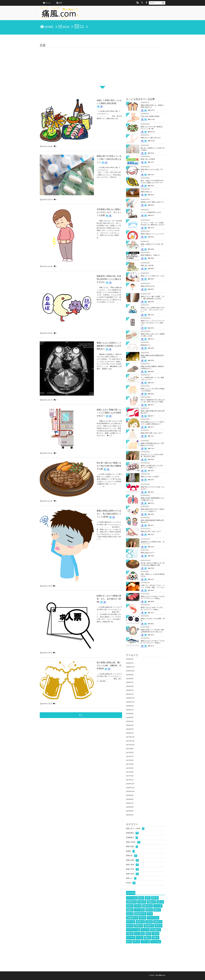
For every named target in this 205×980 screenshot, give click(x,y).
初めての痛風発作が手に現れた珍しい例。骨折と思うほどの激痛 (153, 401)
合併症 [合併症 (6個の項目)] (142, 902)
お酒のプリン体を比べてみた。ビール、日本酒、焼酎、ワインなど (153, 586)
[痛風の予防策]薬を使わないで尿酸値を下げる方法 (152, 444)
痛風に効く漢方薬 (147, 266)
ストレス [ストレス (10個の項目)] (132, 898)
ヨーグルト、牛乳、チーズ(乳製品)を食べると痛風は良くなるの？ (153, 224)
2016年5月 (130, 811)
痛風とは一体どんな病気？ (150, 477)
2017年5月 (130, 764)
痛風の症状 (132, 874)
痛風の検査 (132, 847)
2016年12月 (130, 784)
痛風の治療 (132, 860)
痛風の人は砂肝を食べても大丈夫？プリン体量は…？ (152, 467)
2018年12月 (130, 698)
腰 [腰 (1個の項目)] (129, 942)
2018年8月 (130, 706)
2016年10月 (130, 791)
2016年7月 (130, 803)
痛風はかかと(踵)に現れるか (151, 138)
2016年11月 (130, 788)
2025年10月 (130, 671)
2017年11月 (130, 741)
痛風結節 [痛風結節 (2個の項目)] (149, 926)
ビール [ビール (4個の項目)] (158, 906)
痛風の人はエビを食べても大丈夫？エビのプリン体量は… (152, 608)
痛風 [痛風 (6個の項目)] (155, 898)
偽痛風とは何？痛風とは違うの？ (153, 202)
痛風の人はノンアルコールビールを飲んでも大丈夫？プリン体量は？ (153, 323)
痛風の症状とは (146, 192)
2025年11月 (130, 667)
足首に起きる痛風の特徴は (150, 116)
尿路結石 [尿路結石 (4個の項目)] (147, 906)
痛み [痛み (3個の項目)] (130, 914)
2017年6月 (130, 760)
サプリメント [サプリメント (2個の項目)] (133, 930)
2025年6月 (130, 686)
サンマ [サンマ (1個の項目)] (131, 938)
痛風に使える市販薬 (148, 159)
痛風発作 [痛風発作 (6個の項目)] (131, 902)
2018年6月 (130, 714)
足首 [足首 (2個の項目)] (159, 926)
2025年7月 (130, 682)
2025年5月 (130, 690)
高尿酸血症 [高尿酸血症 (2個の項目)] (132, 918)
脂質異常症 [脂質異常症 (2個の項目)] (140, 914)
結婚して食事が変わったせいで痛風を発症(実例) (93, 99)
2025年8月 (130, 679)
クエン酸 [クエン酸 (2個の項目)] (139, 934)
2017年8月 (130, 753)
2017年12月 (130, 737)
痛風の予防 (132, 869)
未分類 (131, 883)
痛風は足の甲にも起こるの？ (151, 531)
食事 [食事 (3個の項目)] (149, 910)
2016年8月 (130, 799)
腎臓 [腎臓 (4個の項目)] (130, 910)
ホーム (48, 3)
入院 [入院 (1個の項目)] (156, 934)
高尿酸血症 (132, 838)
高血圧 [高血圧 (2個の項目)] (140, 922)
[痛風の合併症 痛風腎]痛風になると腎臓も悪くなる (152, 499)
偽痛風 (130, 851)
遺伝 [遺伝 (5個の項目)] (160, 902)
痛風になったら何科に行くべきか (153, 276)
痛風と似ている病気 (135, 829)
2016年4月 (130, 815)
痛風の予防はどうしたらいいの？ (153, 234)
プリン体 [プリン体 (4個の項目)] (139, 910)
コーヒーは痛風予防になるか (151, 212)
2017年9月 (130, 749)
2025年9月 (130, 675)
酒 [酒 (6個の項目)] (141, 898)
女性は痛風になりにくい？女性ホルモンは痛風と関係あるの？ (153, 423)
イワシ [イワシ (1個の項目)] (145, 942)
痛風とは (131, 878)
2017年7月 (130, 756)
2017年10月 (130, 745)
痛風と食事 (132, 865)
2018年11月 (130, 702)
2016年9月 (130, 795)
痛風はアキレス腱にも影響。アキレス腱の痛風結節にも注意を (153, 298)
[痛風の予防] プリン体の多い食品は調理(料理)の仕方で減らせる (152, 631)
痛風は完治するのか (148, 286)
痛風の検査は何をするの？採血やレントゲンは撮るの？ (153, 510)
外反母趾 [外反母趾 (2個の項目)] (156, 930)
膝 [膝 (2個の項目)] (148, 934)
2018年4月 (130, 721)
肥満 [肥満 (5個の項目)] (130, 906)
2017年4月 (130, 768)
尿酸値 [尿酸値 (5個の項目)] (151, 902)
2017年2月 (130, 776)
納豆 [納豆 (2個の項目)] (130, 926)
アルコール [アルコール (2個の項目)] (153, 918)
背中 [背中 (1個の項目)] (136, 942)
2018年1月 (130, 733)
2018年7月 (130, 710)
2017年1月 (130, 780)
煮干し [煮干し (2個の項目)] (131, 922)
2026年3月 (130, 659)
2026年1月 (130, 663)
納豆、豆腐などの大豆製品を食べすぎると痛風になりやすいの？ (153, 182)
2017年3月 (130, 772)
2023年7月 (130, 694)
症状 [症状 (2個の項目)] (130, 934)
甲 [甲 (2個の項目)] (150, 914)
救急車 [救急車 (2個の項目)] (158, 922)
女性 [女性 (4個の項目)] (138, 906)
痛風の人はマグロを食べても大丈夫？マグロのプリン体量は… (153, 598)
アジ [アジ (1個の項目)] (140, 938)
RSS (60, 3)
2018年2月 (130, 729)
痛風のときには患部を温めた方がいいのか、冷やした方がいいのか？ (153, 310)
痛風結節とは (145, 345)
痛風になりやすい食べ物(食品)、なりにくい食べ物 (152, 128)
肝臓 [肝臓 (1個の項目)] (156, 938)
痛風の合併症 (133, 842)
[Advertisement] (102, 68)
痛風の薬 (132, 856)
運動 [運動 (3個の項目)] (157, 910)
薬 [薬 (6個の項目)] (148, 898)
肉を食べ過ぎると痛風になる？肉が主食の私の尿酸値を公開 (153, 564)
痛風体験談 (132, 833)
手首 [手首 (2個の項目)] (143, 918)
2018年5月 (130, 717)
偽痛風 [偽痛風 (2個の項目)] (139, 926)
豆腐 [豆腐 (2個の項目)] (149, 922)
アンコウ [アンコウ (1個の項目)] (156, 942)
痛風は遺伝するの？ (148, 553)
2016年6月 (130, 807)
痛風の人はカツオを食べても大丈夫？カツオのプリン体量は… (153, 642)
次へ (81, 471)
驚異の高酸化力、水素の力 (150, 255)
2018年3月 (130, 725)
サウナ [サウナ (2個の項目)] (145, 930)
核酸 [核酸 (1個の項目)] (148, 938)
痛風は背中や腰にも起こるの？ (152, 433)
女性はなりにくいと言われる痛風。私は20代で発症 (152, 456)
